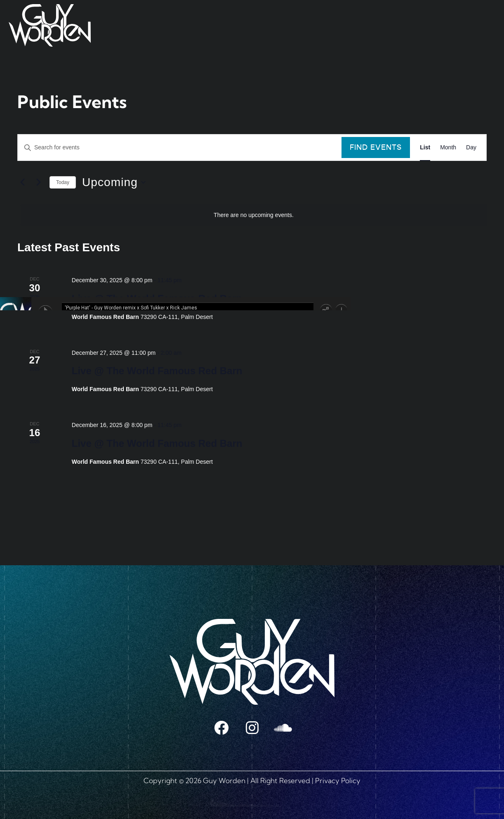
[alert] (254, 215)
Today (63, 182)
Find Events (376, 147)
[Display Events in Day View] (471, 148)
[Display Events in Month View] (448, 148)
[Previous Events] (22, 182)
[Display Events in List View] (425, 148)
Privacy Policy (338, 780)
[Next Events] (38, 182)
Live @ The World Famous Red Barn (157, 371)
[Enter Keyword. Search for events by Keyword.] (180, 148)
